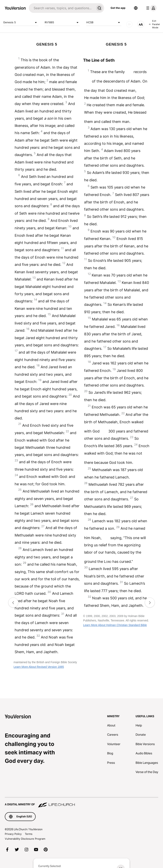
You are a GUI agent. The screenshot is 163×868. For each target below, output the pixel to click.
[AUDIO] (129, 24)
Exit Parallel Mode (154, 24)
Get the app (118, 8)
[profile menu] (151, 8)
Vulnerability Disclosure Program (25, 839)
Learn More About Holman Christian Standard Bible (115, 625)
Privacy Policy (13, 834)
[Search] (62, 8)
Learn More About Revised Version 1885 (39, 667)
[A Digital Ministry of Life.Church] (81, 803)
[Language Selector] (136, 8)
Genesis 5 (21, 22)
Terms (29, 834)
